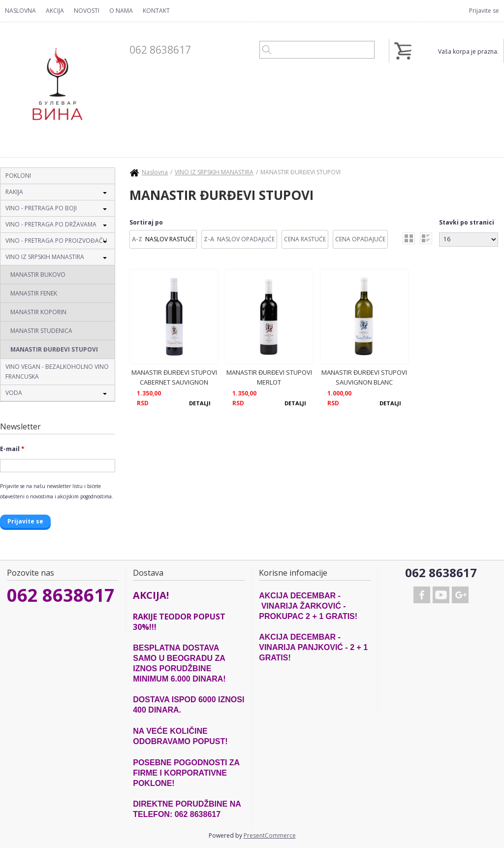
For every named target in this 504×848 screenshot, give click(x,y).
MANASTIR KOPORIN (38, 312)
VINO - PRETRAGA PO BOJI (41, 208)
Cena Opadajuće (360, 239)
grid (409, 238)
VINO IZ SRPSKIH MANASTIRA (45, 257)
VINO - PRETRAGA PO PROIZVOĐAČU (56, 241)
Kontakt (156, 11)
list (426, 238)
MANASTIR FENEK (34, 293)
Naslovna (20, 11)
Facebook (422, 595)
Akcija (55, 11)
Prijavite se (484, 11)
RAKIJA (14, 192)
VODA (14, 393)
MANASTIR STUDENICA (41, 331)
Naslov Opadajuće (246, 239)
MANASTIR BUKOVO (38, 275)
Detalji (200, 403)
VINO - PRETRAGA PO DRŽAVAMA (51, 224)
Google (460, 595)
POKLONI (18, 176)
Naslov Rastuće (170, 239)
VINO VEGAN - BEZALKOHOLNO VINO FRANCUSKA (57, 372)
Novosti (87, 11)
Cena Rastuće (305, 239)
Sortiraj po (146, 222)
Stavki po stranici (467, 222)
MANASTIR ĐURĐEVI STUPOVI (54, 349)
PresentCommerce (270, 835)
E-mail (12, 449)
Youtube (441, 595)
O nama (121, 11)
